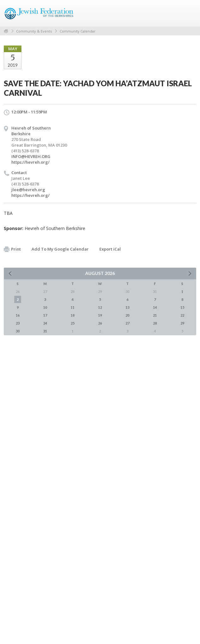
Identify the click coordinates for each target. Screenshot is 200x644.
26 (100, 323)
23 (18, 323)
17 (45, 315)
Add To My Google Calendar (60, 249)
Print (12, 249)
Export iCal (110, 249)
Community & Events (34, 31)
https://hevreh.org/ (30, 162)
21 (155, 315)
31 (45, 331)
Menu (189, 13)
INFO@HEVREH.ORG (31, 156)
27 (127, 323)
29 (182, 323)
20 (127, 315)
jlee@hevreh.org (28, 190)
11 (73, 307)
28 (155, 323)
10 (45, 307)
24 (45, 323)
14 (155, 307)
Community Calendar (78, 31)
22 (182, 315)
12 (100, 307)
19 (100, 315)
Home (6, 31)
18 (73, 315)
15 (182, 307)
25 (73, 323)
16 (18, 315)
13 (127, 307)
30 (18, 331)
